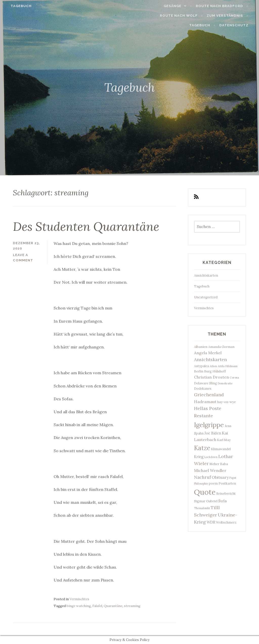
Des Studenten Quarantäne (86, 226)
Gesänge (177, 6)
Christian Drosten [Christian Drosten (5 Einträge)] (211, 377)
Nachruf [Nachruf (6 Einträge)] (202, 477)
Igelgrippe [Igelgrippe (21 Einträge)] (209, 425)
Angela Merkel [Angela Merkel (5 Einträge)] (208, 353)
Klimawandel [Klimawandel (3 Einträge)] (221, 449)
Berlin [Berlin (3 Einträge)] (199, 371)
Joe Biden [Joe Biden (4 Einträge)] (213, 433)
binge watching (79, 606)
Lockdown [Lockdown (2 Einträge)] (211, 457)
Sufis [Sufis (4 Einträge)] (223, 501)
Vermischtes (79, 599)
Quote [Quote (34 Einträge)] (205, 492)
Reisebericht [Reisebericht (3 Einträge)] (226, 493)
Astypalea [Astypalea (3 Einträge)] (201, 366)
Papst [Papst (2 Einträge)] (233, 478)
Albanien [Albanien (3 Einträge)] (201, 347)
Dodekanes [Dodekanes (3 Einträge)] (203, 388)
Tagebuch (17, 6)
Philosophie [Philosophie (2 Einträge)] (201, 484)
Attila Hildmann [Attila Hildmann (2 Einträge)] (228, 366)
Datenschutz (238, 25)
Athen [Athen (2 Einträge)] (213, 366)
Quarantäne (113, 606)
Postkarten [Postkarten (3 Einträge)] (227, 483)
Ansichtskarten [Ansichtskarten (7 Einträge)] (210, 359)
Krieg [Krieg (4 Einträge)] (199, 457)
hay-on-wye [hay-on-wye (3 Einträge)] (226, 402)
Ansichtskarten (206, 275)
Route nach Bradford (223, 6)
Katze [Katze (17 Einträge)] (202, 448)
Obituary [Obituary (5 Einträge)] (220, 477)
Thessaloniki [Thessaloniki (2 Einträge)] (202, 508)
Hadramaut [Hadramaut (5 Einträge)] (205, 402)
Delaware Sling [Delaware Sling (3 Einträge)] (206, 383)
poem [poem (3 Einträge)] (213, 483)
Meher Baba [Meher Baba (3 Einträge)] (219, 464)
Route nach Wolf (153, 16)
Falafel (97, 606)
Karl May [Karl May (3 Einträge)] (224, 440)
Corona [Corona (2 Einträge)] (234, 378)
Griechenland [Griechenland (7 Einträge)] (209, 395)
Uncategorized (206, 297)
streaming (132, 606)
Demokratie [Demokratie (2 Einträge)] (225, 383)
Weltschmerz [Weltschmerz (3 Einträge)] (226, 522)
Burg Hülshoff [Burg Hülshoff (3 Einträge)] (215, 371)
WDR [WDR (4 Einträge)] (211, 522)
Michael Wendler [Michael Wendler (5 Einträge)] (210, 470)
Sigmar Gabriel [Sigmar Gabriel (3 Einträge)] (206, 501)
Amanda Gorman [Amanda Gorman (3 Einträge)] (221, 347)
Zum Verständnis (199, 16)
